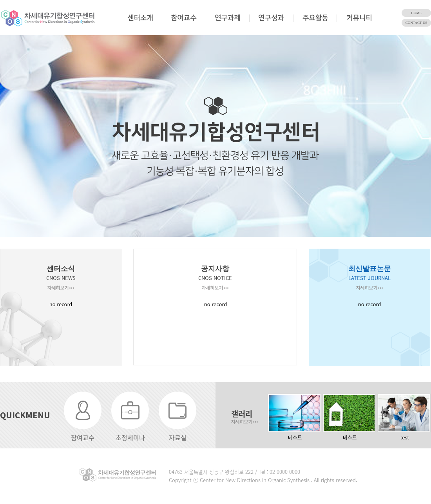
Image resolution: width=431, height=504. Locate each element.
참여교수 (83, 437)
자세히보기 (61, 288)
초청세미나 (130, 437)
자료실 (178, 437)
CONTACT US (416, 23)
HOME (416, 13)
